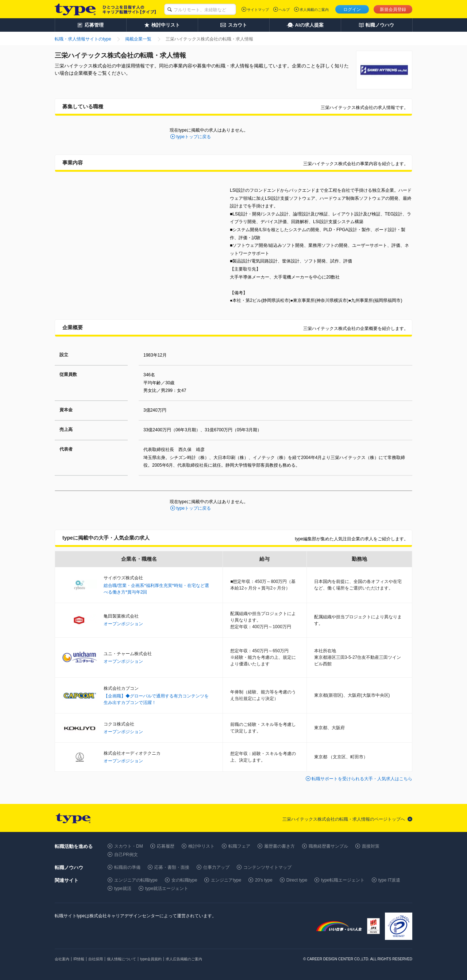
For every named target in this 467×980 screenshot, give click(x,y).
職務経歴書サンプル (328, 846)
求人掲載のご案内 (314, 10)
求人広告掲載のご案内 (184, 959)
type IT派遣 (389, 880)
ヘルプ (284, 10)
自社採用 (96, 959)
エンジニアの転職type (136, 880)
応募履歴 (166, 846)
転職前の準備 (127, 867)
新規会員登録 (393, 9)
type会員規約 (151, 959)
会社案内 (62, 959)
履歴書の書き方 (279, 846)
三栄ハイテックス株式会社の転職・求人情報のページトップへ (344, 819)
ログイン (352, 9)
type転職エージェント (343, 880)
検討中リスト (201, 846)
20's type (264, 880)
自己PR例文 (126, 855)
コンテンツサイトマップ (267, 867)
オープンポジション (123, 624)
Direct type (297, 880)
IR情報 (79, 959)
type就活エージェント (167, 888)
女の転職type (184, 880)
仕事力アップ (216, 867)
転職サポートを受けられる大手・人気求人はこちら (362, 779)
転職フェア (239, 846)
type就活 (123, 888)
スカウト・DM (129, 846)
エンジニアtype (226, 880)
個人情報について (121, 959)
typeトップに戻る (194, 137)
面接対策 (371, 846)
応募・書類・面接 (172, 867)
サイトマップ (258, 10)
